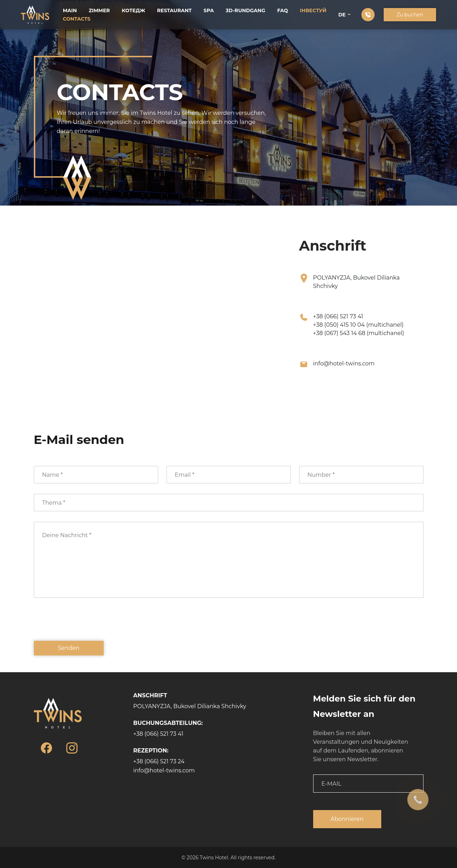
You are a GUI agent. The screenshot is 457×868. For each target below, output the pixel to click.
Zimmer (99, 10)
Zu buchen (410, 15)
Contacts (77, 19)
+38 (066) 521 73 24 (159, 761)
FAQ (283, 10)
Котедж (134, 10)
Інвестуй (313, 10)
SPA (209, 10)
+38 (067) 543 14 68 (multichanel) (359, 333)
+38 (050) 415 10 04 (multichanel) (359, 325)
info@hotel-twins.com (344, 363)
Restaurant (174, 10)
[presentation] (87, 624)
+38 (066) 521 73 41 (338, 316)
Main (70, 10)
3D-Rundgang (246, 10)
